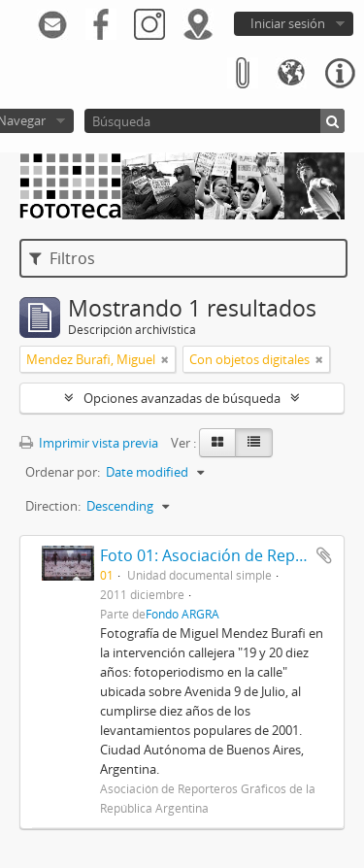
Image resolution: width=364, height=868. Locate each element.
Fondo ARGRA (182, 614)
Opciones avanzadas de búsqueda (182, 398)
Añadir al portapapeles (324, 555)
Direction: (53, 506)
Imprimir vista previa (89, 443)
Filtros (62, 258)
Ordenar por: (63, 472)
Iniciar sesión (288, 23)
